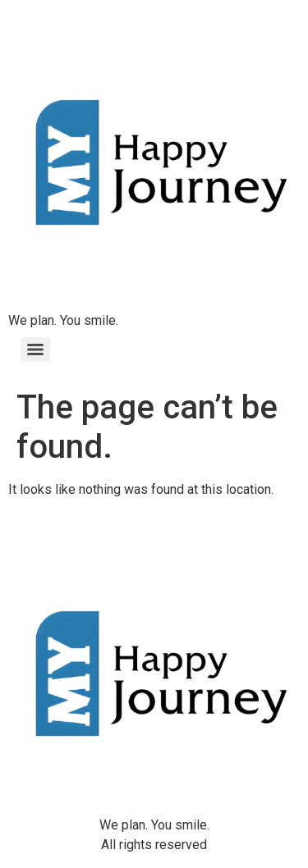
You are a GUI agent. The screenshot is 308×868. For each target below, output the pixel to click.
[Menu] (35, 349)
